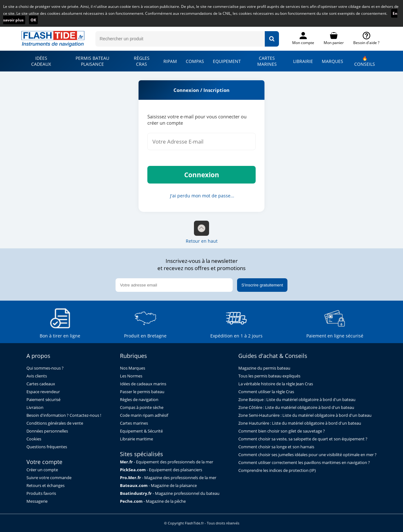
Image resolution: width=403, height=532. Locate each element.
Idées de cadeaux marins (143, 384)
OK (33, 20)
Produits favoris (41, 493)
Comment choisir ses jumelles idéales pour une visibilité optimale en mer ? (307, 455)
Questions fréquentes (47, 447)
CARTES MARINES (267, 61)
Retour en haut (202, 232)
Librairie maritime (136, 439)
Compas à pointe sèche (142, 407)
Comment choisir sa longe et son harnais (276, 447)
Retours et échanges (45, 486)
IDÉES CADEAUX (41, 61)
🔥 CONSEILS (365, 61)
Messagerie (37, 501)
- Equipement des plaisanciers (161, 470)
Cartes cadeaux (41, 384)
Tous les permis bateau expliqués (269, 376)
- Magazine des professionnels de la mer (168, 478)
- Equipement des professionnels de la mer (167, 462)
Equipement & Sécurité (141, 431)
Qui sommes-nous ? (45, 368)
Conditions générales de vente (55, 423)
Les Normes (131, 376)
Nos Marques (133, 368)
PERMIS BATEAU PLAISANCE (92, 61)
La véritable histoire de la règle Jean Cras (276, 384)
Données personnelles (47, 431)
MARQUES (332, 61)
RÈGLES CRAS (142, 61)
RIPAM (170, 61)
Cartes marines (134, 423)
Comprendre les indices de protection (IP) (277, 470)
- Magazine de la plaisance (158, 486)
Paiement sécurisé (43, 400)
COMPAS (195, 61)
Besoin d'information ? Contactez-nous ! (64, 415)
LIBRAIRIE (303, 61)
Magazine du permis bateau (264, 368)
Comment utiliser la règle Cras (266, 392)
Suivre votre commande (49, 478)
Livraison (35, 407)
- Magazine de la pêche (153, 501)
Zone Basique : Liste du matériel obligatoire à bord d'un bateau (297, 400)
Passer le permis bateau (142, 392)
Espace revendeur (43, 392)
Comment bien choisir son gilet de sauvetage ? (282, 431)
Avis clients (37, 376)
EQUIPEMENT (227, 61)
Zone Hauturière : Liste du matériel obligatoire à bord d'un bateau (300, 423)
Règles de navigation (139, 400)
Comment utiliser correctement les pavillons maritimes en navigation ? (304, 463)
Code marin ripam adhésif (144, 415)
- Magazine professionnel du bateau (170, 493)
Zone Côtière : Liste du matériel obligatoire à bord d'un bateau (296, 407)
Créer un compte (42, 470)
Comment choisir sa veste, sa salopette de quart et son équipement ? (303, 439)
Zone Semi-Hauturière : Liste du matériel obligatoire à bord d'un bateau (305, 415)
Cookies (34, 439)
